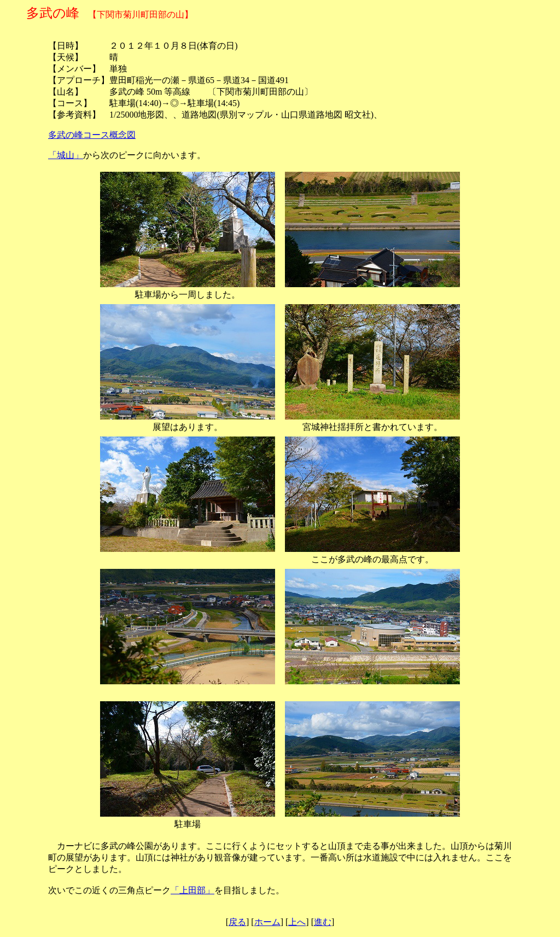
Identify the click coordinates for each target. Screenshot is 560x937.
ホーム (267, 922)
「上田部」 (192, 890)
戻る (237, 922)
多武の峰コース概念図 (92, 135)
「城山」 (66, 155)
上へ (297, 922)
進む (323, 922)
